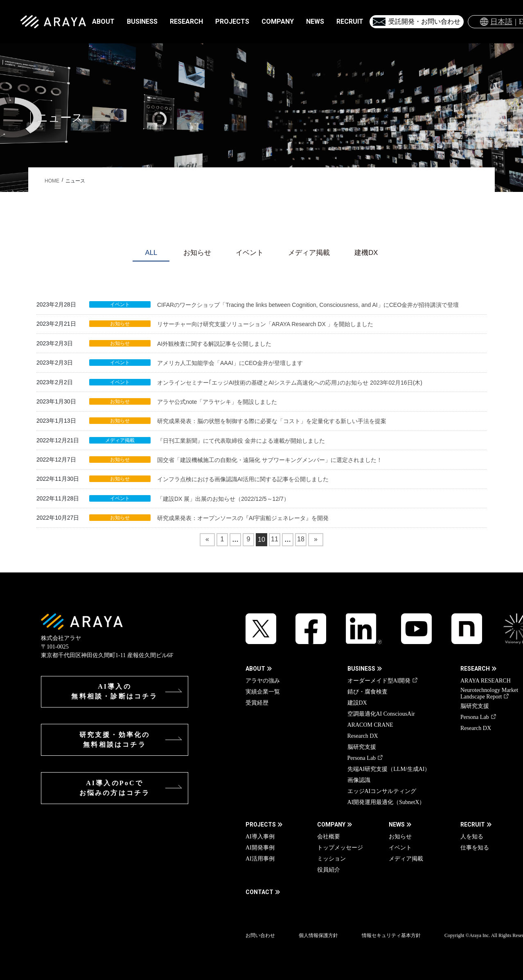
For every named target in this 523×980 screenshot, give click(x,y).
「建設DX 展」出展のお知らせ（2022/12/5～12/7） (223, 499)
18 (302, 541)
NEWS (397, 825)
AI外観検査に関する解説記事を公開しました (214, 344)
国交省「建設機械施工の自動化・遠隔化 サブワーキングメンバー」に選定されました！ (270, 460)
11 (276, 541)
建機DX (366, 253)
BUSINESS (361, 669)
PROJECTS (261, 825)
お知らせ (197, 253)
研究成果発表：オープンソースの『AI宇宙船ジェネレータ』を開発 (243, 518)
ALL (151, 253)
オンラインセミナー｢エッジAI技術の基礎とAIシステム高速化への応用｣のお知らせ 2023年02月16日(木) (290, 383)
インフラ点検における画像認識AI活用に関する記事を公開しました (243, 479)
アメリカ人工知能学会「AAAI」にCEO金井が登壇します (230, 363)
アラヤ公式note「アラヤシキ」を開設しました (217, 402)
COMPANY (331, 825)
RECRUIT (473, 825)
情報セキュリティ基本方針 (391, 935)
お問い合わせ (260, 935)
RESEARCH (475, 669)
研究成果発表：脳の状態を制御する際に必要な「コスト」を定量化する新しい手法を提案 (272, 421)
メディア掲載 (309, 253)
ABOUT (255, 669)
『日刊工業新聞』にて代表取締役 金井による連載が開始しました (241, 441)
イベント (250, 253)
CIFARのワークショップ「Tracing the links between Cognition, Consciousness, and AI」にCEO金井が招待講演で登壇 (308, 305)
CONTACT (259, 892)
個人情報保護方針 (318, 935)
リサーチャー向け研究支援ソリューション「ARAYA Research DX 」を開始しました (265, 324)
